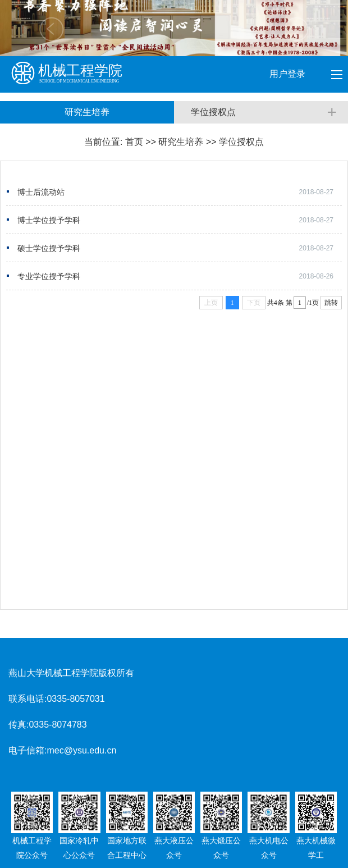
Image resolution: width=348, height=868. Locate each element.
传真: (19, 725)
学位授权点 (241, 142)
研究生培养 (181, 142)
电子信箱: (28, 750)
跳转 (331, 303)
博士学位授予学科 (49, 220)
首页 (134, 142)
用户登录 (289, 74)
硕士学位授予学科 (49, 248)
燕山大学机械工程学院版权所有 (71, 673)
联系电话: (28, 699)
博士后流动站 (41, 192)
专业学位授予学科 (49, 276)
